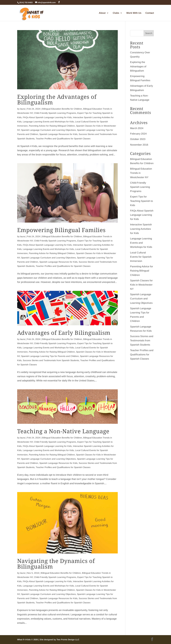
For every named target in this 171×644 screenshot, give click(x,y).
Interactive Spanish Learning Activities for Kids (141, 229)
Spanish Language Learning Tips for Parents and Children (50, 356)
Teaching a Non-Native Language (63, 431)
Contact (150, 13)
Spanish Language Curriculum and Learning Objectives (48, 130)
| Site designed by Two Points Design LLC (59, 640)
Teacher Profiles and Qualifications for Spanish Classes (63, 139)
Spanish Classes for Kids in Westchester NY (141, 285)
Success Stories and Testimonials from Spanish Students (51, 360)
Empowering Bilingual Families (61, 230)
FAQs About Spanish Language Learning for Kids (47, 117)
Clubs (116, 13)
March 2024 (137, 128)
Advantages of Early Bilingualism (64, 333)
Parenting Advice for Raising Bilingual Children (52, 126)
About (102, 13)
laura (23, 109)
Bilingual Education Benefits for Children (62, 109)
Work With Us (134, 13)
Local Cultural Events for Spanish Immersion (141, 257)
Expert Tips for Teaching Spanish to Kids (141, 201)
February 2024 (138, 134)
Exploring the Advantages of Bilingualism (57, 100)
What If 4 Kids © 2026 (28, 640)
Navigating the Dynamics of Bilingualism (56, 564)
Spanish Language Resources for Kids (58, 134)
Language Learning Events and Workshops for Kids (48, 122)
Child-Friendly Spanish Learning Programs (55, 113)
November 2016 (139, 145)
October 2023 (138, 139)
